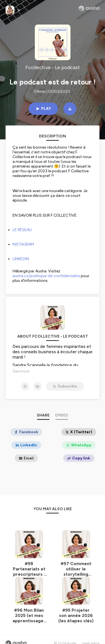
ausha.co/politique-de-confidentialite (46, 276)
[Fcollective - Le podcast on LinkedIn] (38, 386)
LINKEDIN (21, 259)
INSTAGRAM (23, 244)
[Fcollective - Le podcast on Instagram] (25, 386)
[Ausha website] (89, 8)
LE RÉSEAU (22, 230)
